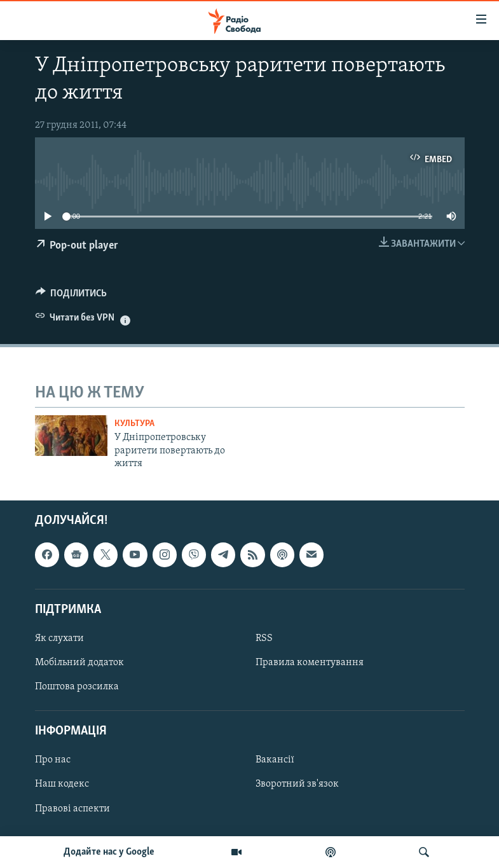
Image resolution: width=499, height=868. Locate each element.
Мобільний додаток (79, 663)
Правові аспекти (72, 808)
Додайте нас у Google (109, 852)
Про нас (53, 760)
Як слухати (59, 638)
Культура (134, 424)
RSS (264, 638)
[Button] (72, 296)
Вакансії (275, 760)
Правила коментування (310, 663)
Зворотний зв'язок (297, 784)
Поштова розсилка (77, 687)
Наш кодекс (62, 784)
